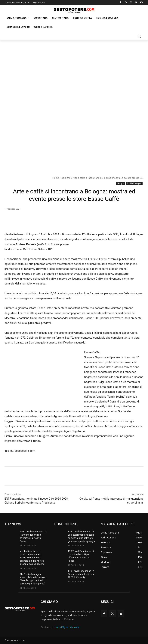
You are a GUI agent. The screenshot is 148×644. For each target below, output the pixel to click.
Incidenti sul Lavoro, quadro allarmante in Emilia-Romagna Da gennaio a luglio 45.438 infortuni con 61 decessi (32, 558)
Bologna (66, 178)
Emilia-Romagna (134, 183)
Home (56, 178)
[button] (139, 36)
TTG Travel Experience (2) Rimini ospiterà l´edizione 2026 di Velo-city (81, 574)
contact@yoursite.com (66, 627)
